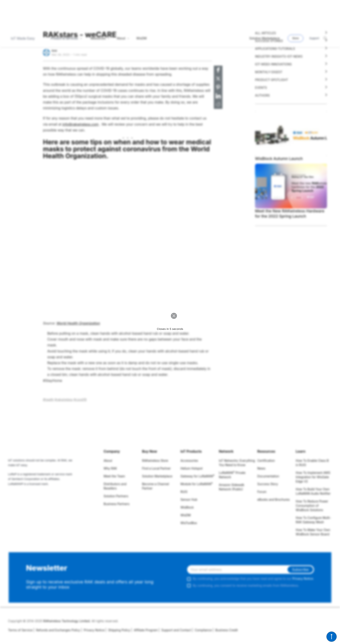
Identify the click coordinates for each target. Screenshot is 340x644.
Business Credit (225, 630)
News (261, 468)
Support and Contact (175, 630)
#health (48, 399)
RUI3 (184, 492)
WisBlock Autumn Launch (279, 159)
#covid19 (80, 399)
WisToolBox (189, 523)
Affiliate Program (144, 630)
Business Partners (117, 504)
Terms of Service (20, 630)
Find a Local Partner (156, 468)
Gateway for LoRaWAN (197, 476)
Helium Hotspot (191, 468)
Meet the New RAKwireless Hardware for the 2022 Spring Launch (290, 213)
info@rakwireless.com (81, 124)
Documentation (268, 476)
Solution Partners (116, 496)
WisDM (186, 515)
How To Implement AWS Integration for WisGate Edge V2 (313, 477)
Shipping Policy (118, 630)
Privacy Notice (303, 579)
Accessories (189, 461)
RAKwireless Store (155, 461)
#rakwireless (64, 399)
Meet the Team (114, 476)
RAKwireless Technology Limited (66, 621)
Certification (266, 461)
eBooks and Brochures (274, 500)
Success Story (268, 484)
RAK (54, 51)
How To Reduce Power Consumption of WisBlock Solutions (312, 506)
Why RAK (110, 468)
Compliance (202, 630)
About (108, 461)
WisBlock (187, 507)
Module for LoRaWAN (196, 484)
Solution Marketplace (157, 476)
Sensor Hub (189, 500)
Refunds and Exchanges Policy (57, 630)
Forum (262, 492)
